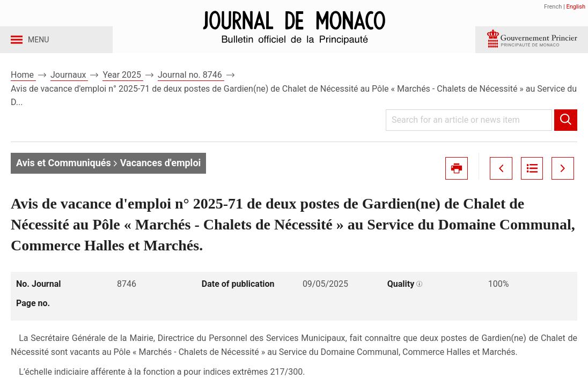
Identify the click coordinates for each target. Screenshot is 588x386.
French (553, 7)
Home (23, 85)
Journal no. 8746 (191, 85)
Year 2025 (123, 85)
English (576, 7)
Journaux (69, 85)
